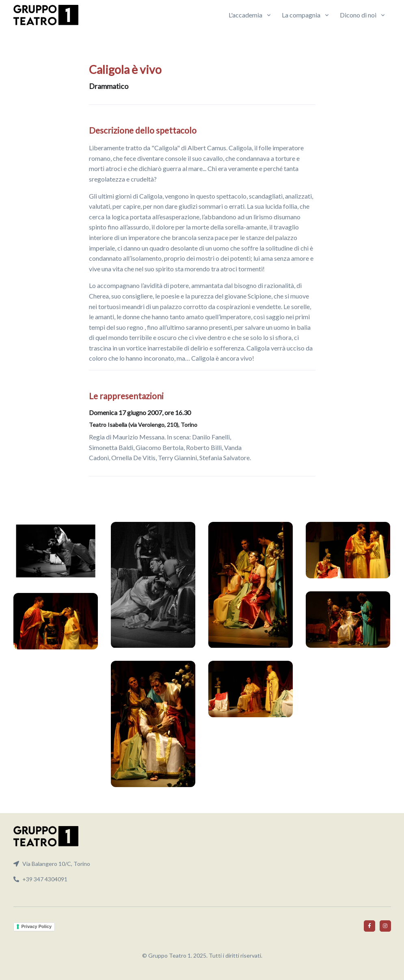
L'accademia (245, 15)
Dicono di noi (358, 15)
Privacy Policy (37, 926)
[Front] (46, 15)
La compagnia (301, 15)
